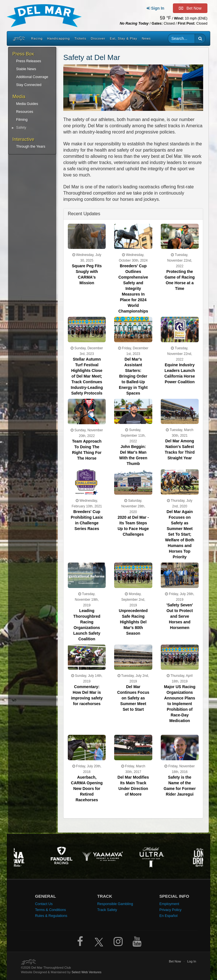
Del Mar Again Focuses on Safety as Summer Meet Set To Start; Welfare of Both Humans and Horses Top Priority (180, 534)
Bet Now (175, 961)
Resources (25, 112)
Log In (192, 961)
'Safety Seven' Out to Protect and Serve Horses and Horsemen (180, 616)
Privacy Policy (170, 910)
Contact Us (44, 904)
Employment (169, 904)
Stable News (26, 69)
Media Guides (27, 104)
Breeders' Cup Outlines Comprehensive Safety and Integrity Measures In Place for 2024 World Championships (133, 288)
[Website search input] (182, 38)
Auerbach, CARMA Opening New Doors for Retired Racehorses (87, 789)
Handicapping (58, 38)
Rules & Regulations (51, 916)
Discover (98, 38)
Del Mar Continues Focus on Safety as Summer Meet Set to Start (133, 698)
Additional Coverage (32, 77)
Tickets (80, 38)
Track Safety (107, 910)
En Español (168, 916)
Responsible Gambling (115, 904)
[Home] (18, 38)
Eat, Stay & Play (124, 38)
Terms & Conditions (50, 910)
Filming (22, 120)
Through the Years (31, 147)
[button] (200, 38)
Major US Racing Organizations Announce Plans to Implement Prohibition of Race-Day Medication (180, 704)
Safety (21, 128)
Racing (37, 38)
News (146, 38)
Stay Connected (29, 85)
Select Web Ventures (86, 972)
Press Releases (29, 61)
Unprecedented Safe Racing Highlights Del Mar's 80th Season (133, 622)
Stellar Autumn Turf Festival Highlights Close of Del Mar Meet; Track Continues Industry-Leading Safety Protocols (87, 376)
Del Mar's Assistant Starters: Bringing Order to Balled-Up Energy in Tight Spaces (133, 376)
